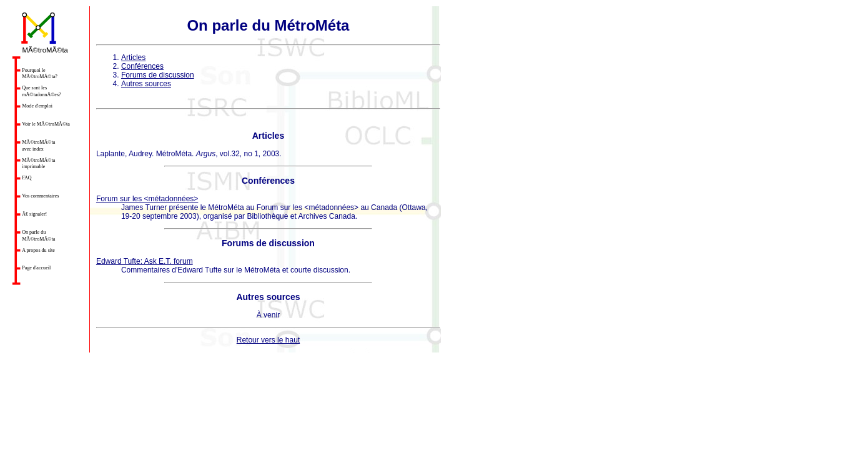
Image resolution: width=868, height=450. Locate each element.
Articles (133, 57)
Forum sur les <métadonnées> (147, 199)
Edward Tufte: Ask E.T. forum (145, 261)
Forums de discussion (158, 75)
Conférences (142, 66)
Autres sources (146, 84)
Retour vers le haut (268, 340)
